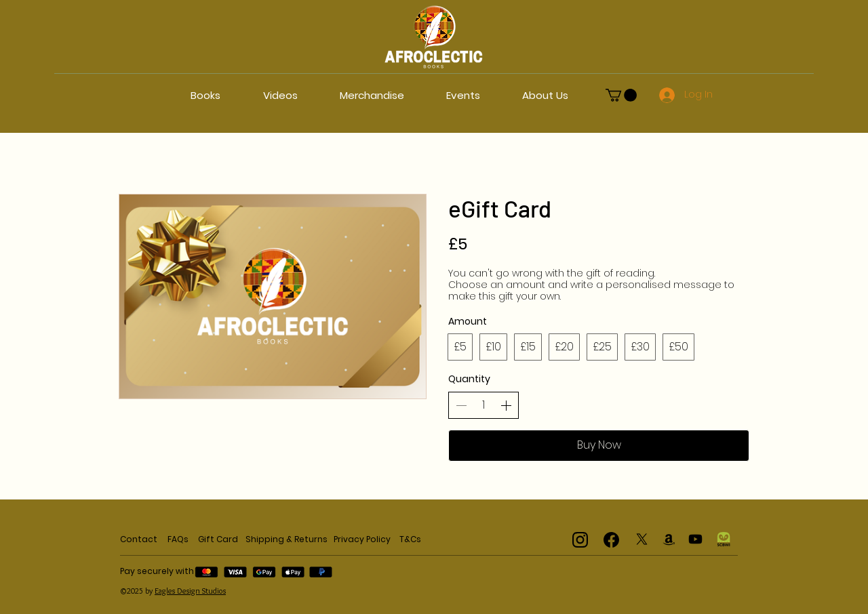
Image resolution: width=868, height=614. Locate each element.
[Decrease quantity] (461, 405)
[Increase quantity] (506, 405)
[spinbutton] (484, 405)
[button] (621, 95)
